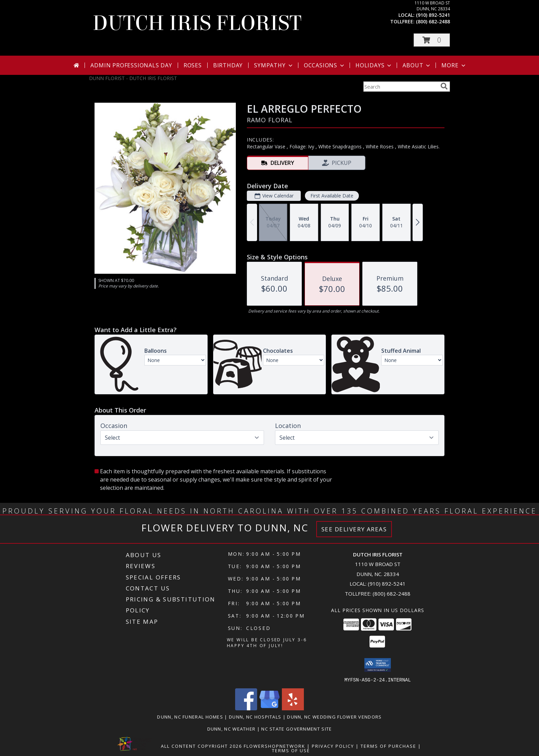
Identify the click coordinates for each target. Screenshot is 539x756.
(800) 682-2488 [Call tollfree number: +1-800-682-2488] (433, 21)
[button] (432, 40)
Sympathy (274, 65)
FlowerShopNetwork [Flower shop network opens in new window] (274, 746)
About (417, 65)
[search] (444, 86)
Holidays (374, 65)
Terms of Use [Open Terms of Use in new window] (291, 750)
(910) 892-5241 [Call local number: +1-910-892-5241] (433, 15)
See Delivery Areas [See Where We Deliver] (354, 529)
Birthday (228, 65)
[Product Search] (400, 87)
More (454, 65)
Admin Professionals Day (131, 65)
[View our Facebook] (246, 708)
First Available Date (332, 196)
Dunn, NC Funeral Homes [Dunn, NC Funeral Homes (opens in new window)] (190, 716)
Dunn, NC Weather (232, 729)
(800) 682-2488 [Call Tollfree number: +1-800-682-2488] (392, 594)
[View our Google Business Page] (269, 708)
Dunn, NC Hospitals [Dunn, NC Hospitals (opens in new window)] (255, 716)
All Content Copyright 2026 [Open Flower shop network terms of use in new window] (201, 746)
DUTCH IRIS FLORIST (197, 23)
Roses (193, 65)
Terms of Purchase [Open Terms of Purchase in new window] (388, 746)
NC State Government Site (296, 729)
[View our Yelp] (293, 708)
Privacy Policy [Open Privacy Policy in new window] (333, 746)
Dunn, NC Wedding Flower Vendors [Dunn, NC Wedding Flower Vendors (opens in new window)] (334, 716)
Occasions (325, 65)
